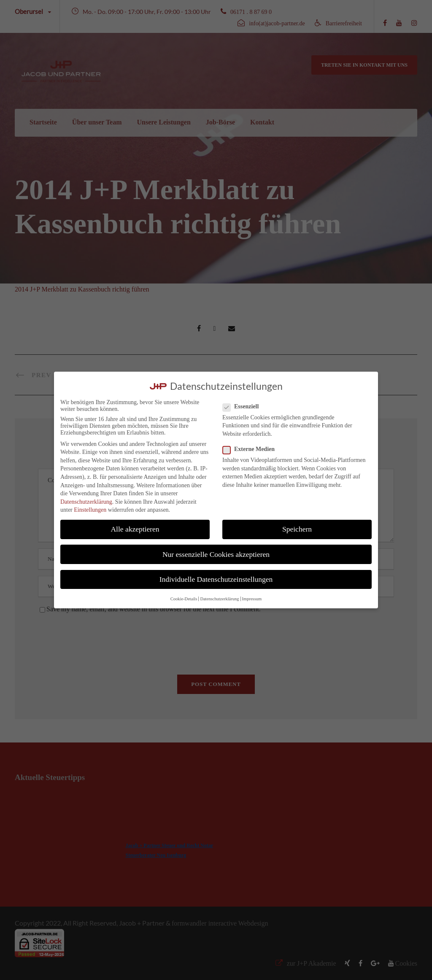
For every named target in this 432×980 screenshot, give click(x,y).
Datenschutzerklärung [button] (219, 599)
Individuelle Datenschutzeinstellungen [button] (216, 579)
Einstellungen (90, 510)
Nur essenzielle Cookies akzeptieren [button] (216, 554)
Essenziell (244, 407)
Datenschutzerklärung (86, 502)
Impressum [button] (252, 599)
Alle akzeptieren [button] (135, 529)
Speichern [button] (297, 529)
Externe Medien (252, 449)
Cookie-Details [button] (184, 599)
